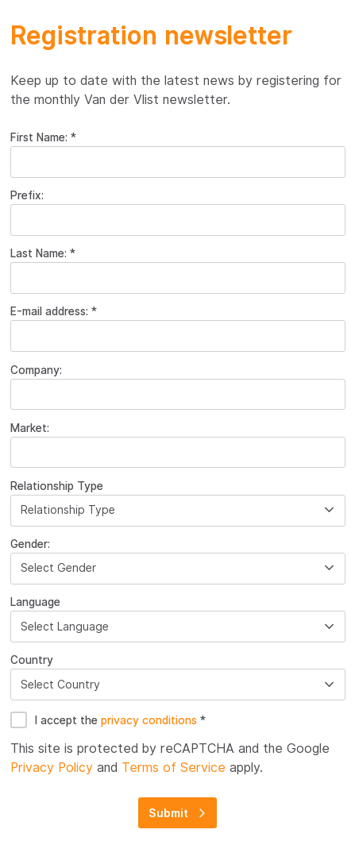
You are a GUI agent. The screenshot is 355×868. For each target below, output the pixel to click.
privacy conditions (150, 720)
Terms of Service (174, 768)
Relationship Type (57, 486)
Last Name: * (43, 253)
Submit (168, 813)
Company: (36, 370)
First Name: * (43, 137)
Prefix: (27, 195)
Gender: (30, 544)
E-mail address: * (54, 311)
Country (32, 660)
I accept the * (120, 720)
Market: (30, 428)
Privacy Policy (52, 768)
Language (35, 602)
